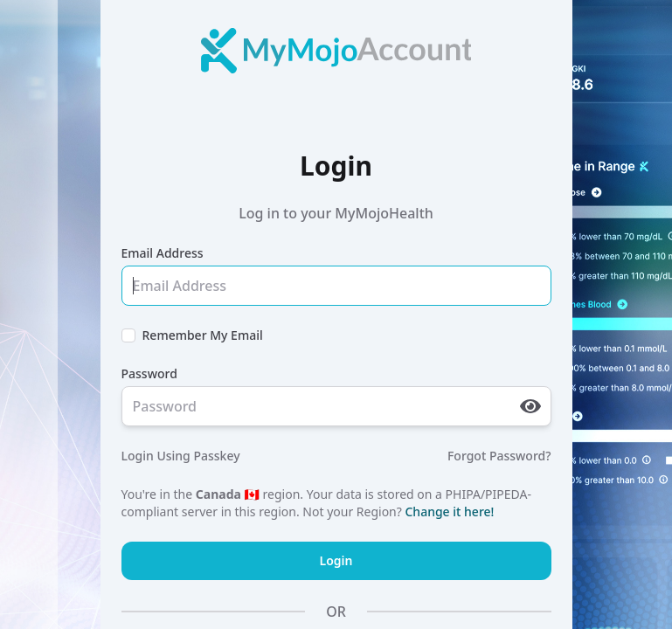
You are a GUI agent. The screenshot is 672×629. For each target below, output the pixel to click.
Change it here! (449, 511)
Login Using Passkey (181, 456)
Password (149, 373)
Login (336, 560)
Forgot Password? (499, 456)
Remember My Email (203, 335)
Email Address (163, 253)
